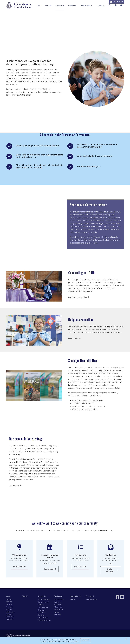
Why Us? (48, 5)
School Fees (58, 607)
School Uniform (43, 618)
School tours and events (50, 557)
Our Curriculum (43, 608)
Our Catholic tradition (77, 298)
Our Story (9, 605)
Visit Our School (59, 600)
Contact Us (100, 5)
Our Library (41, 615)
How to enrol (80, 555)
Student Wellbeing (44, 600)
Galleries (73, 600)
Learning (41, 605)
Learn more (73, 339)
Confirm (85, 640)
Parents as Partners (44, 621)
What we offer (19, 555)
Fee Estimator (58, 610)
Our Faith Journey (43, 602)
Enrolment (72, 5)
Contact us (111, 555)
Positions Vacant (91, 600)
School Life (60, 5)
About (39, 5)
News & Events (86, 5)
